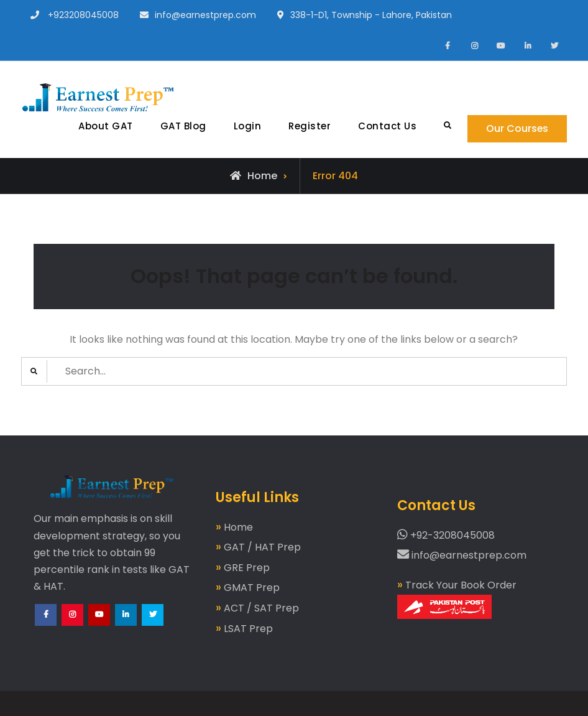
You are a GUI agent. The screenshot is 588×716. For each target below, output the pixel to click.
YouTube (100, 626)
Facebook (46, 626)
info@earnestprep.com (205, 15)
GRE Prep (247, 568)
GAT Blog (182, 126)
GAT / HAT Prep (262, 547)
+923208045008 (83, 15)
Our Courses (517, 128)
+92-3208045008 (446, 535)
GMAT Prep (252, 588)
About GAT (105, 126)
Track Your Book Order (457, 598)
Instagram (73, 626)
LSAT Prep (248, 629)
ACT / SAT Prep (261, 608)
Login (246, 126)
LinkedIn (126, 626)
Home (238, 527)
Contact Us (387, 126)
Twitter (153, 626)
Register (309, 126)
